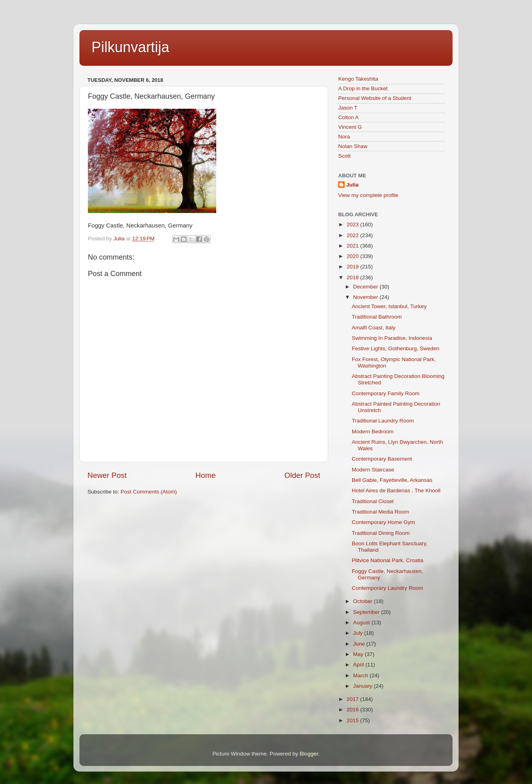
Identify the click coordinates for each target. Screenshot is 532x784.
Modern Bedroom (373, 432)
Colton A (348, 117)
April (359, 665)
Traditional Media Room (381, 512)
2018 (353, 277)
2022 (353, 235)
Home (205, 475)
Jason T (348, 108)
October (363, 601)
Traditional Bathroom (377, 317)
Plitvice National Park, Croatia (388, 560)
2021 (353, 246)
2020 (353, 256)
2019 (353, 267)
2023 (353, 224)
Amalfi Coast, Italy (374, 328)
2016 (353, 710)
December (366, 287)
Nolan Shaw (353, 146)
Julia (352, 185)
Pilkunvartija (130, 47)
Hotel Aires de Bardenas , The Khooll (396, 491)
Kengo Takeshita (358, 79)
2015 (353, 720)
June (360, 644)
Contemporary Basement (382, 459)
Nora (344, 137)
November (366, 297)
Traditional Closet (373, 501)
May (359, 654)
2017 (353, 699)
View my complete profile (368, 195)
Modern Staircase (373, 470)
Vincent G (350, 127)
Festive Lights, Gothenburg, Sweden (396, 348)
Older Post (302, 475)
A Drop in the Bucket (363, 88)
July (359, 633)
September (367, 612)
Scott (344, 156)
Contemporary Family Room (386, 393)
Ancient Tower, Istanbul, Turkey (389, 306)
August (362, 623)
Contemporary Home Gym (384, 522)
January (363, 686)
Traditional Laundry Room (383, 421)
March (361, 675)
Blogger (309, 754)
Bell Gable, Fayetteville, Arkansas (392, 480)
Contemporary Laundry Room (388, 588)
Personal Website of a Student (375, 98)
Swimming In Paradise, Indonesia (392, 338)
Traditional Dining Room (381, 533)
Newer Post (107, 475)
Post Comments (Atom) (149, 492)
